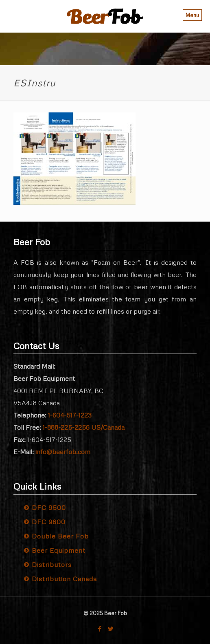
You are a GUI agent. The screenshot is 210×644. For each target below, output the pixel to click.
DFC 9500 (49, 508)
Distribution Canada (64, 579)
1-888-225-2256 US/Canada (84, 427)
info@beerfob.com (63, 452)
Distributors (52, 565)
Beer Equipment (59, 550)
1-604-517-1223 (70, 415)
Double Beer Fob (60, 536)
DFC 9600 (49, 522)
